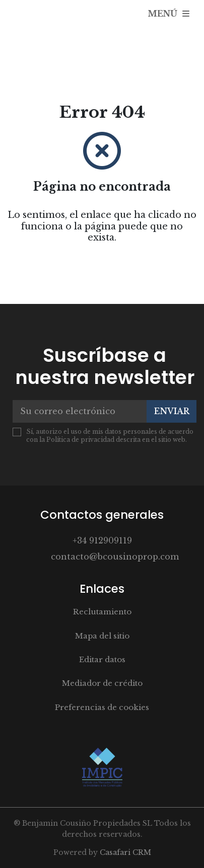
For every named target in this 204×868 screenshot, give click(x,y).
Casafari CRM (125, 852)
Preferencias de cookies (102, 707)
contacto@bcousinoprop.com (115, 557)
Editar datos (102, 659)
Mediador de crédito (102, 683)
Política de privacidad (80, 440)
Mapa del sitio (102, 636)
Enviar (172, 411)
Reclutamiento (102, 612)
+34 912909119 (102, 540)
